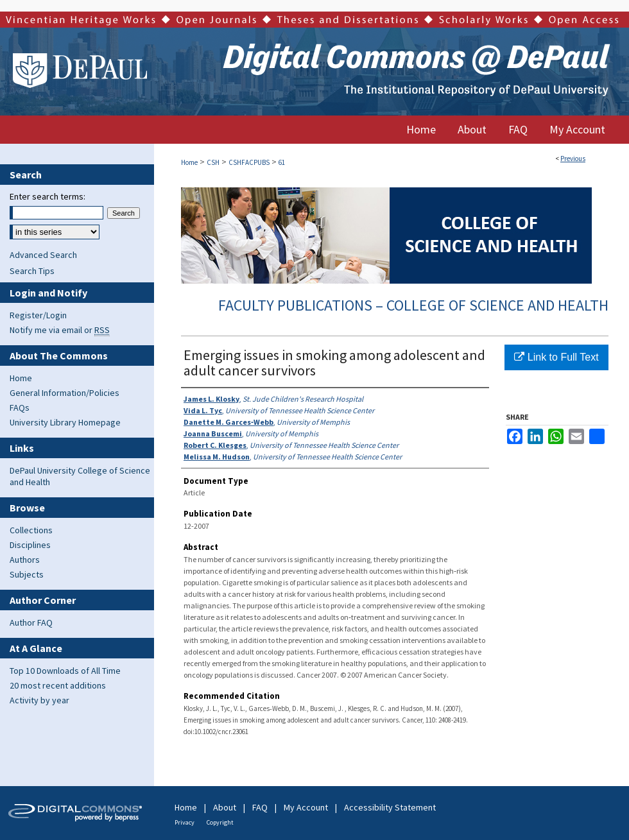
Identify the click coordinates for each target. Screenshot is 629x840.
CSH (213, 162)
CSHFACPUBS (249, 162)
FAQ (260, 807)
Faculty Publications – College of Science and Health (413, 305)
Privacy (185, 822)
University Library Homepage (65, 422)
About (225, 807)
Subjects (27, 574)
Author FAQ (31, 622)
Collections (31, 530)
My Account (306, 807)
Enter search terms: (47, 196)
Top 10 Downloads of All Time (65, 671)
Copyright (220, 822)
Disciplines (30, 545)
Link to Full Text (556, 357)
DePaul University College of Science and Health (80, 476)
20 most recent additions (58, 685)
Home (189, 162)
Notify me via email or (60, 330)
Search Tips (32, 271)
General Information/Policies (65, 393)
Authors (25, 560)
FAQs (20, 407)
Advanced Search (43, 255)
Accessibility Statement (390, 807)
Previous (573, 159)
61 (282, 162)
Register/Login (38, 315)
